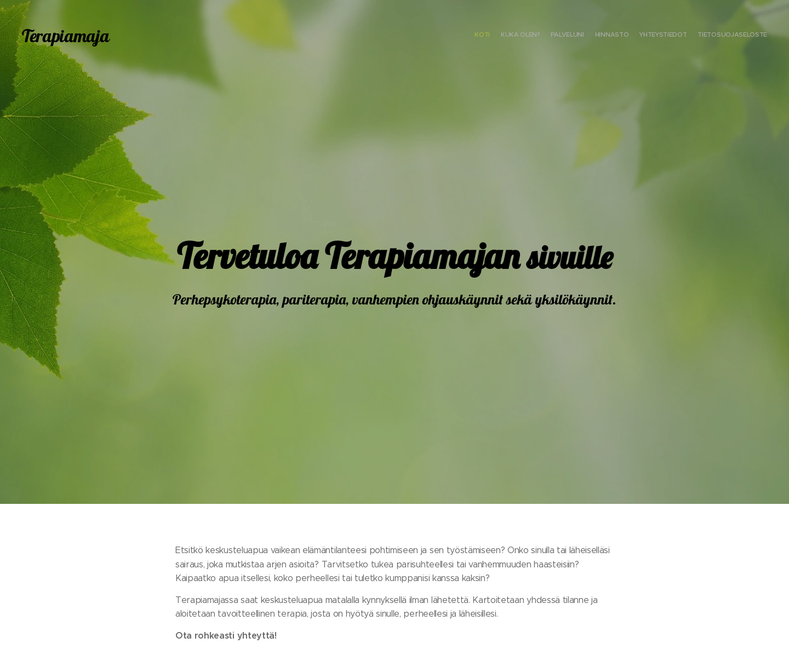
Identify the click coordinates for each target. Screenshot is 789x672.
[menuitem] (714, 36)
